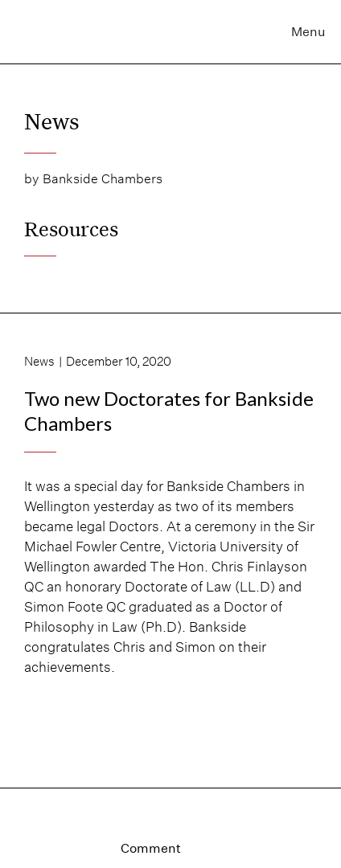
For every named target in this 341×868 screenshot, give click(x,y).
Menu (308, 32)
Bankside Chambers (103, 179)
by (31, 179)
